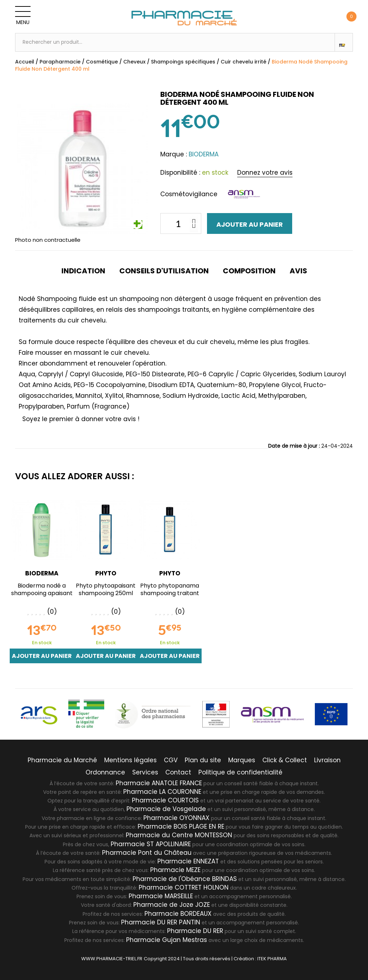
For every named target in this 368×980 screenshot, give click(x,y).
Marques (242, 760)
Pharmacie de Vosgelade (166, 809)
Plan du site (203, 760)
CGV (171, 760)
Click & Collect (285, 760)
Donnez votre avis (265, 173)
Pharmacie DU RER (195, 931)
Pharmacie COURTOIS (165, 800)
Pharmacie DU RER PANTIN (161, 922)
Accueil (25, 62)
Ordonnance (105, 772)
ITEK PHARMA (272, 959)
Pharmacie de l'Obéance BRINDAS (185, 879)
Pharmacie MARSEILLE (161, 896)
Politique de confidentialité (240, 772)
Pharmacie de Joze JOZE (172, 905)
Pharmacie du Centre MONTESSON (179, 835)
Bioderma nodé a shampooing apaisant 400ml (42, 593)
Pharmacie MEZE (175, 870)
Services (145, 772)
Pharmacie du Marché (62, 760)
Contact (178, 772)
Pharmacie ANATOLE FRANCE (159, 783)
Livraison (327, 760)
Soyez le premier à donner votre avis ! (81, 419)
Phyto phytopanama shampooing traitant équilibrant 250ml (170, 593)
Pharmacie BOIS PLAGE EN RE (181, 826)
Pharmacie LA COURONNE (162, 792)
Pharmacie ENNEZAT (188, 861)
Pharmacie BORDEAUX (178, 914)
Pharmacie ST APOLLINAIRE (151, 844)
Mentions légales (130, 760)
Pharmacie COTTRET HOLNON (184, 887)
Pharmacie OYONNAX (176, 818)
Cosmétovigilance (189, 194)
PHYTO (106, 573)
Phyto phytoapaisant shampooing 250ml (106, 589)
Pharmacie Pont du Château (147, 853)
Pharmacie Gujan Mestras (167, 940)
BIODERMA (42, 573)
